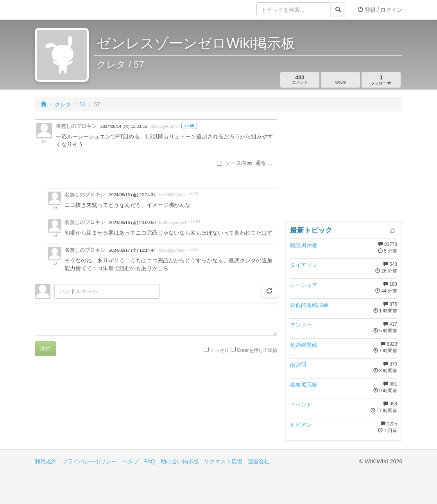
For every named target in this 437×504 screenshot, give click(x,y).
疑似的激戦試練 (309, 305)
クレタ (63, 104)
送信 (45, 349)
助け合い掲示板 (180, 461)
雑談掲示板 (304, 245)
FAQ (150, 461)
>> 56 (189, 126)
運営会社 (259, 461)
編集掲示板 (304, 385)
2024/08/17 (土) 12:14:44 (132, 250)
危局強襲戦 (304, 345)
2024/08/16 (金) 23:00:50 (132, 222)
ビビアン (301, 425)
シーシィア (304, 285)
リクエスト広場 (223, 461)
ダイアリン (304, 265)
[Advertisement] (344, 168)
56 (82, 104)
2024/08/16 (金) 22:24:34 (132, 195)
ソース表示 (235, 163)
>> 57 (193, 194)
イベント (301, 405)
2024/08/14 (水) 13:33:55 (124, 126)
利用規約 (46, 461)
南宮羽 (298, 365)
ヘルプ (131, 461)
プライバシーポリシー (90, 461)
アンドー (301, 325)
